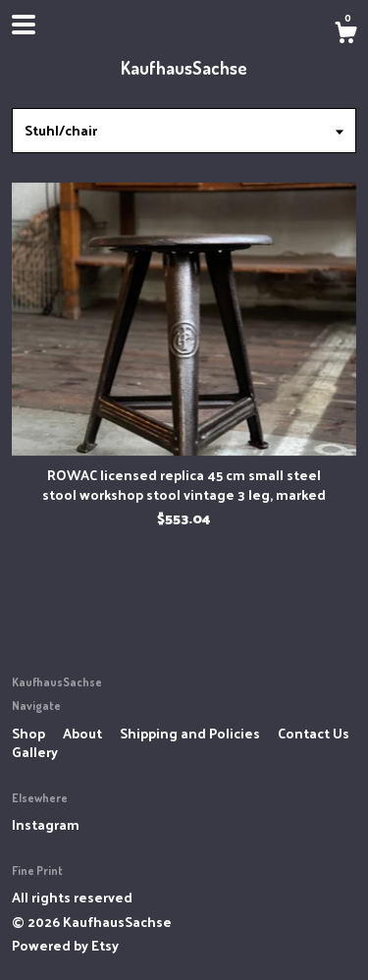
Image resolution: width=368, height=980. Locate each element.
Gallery (35, 752)
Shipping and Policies (191, 733)
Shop (30, 733)
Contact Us (314, 733)
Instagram (46, 824)
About (84, 733)
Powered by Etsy (65, 945)
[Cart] (345, 34)
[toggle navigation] (24, 25)
